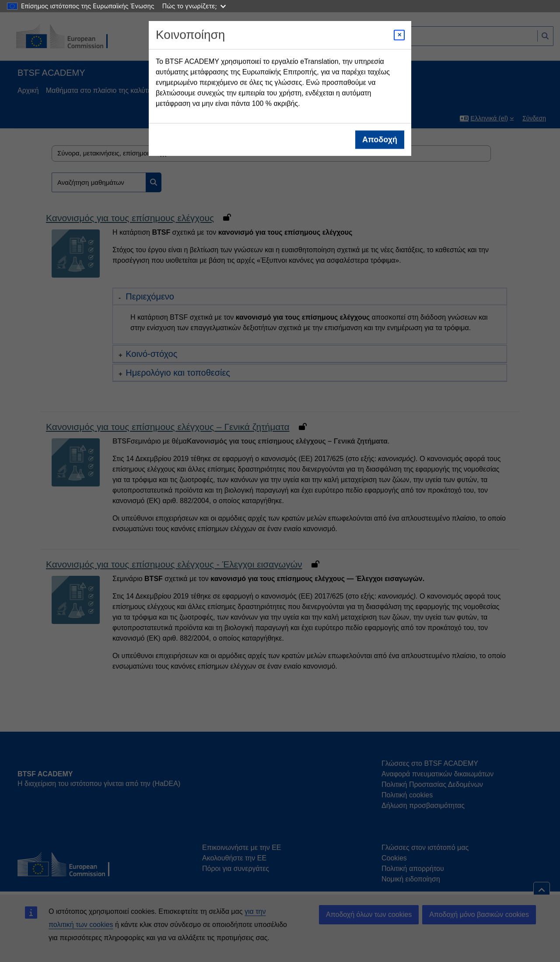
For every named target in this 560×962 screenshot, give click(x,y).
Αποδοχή (380, 140)
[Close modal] (399, 35)
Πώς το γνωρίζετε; (194, 6)
